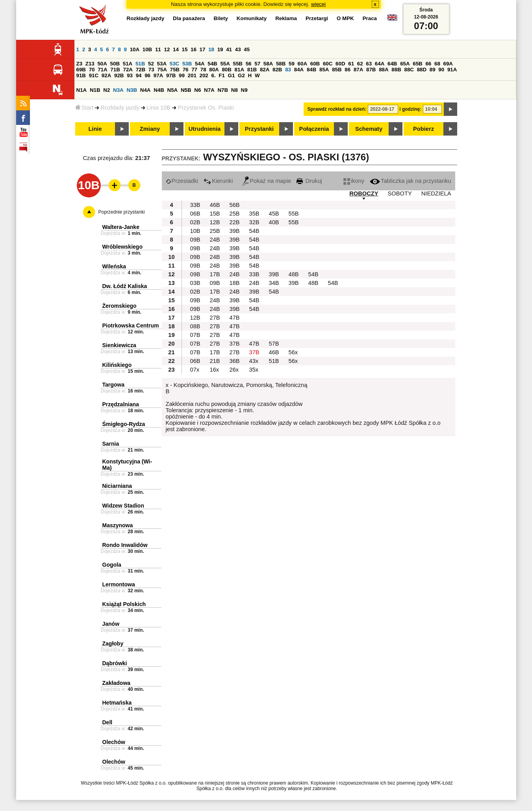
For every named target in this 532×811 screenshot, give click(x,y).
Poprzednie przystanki (122, 212)
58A (268, 64)
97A (158, 75)
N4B (159, 90)
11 (158, 49)
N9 (244, 90)
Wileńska (114, 266)
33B (195, 205)
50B (115, 64)
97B (171, 75)
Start (84, 108)
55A (225, 64)
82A (265, 70)
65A (405, 64)
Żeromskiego (120, 306)
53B (187, 64)
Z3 (80, 64)
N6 (197, 90)
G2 (241, 75)
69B (81, 70)
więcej (318, 4)
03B (195, 283)
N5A (173, 90)
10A (135, 49)
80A (214, 70)
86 (348, 70)
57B (274, 344)
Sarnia (111, 444)
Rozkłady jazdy (120, 108)
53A (162, 64)
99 (182, 75)
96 (147, 75)
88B (396, 70)
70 (92, 70)
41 (229, 49)
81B (252, 70)
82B (277, 70)
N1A (82, 90)
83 (288, 70)
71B (115, 70)
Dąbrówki (115, 663)
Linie (95, 129)
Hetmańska (117, 703)
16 (194, 49)
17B (215, 274)
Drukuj (309, 181)
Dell (108, 722)
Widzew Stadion (123, 506)
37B (235, 344)
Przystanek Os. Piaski (206, 108)
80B (226, 70)
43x (254, 361)
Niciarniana (117, 486)
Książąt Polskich (124, 604)
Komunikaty (252, 18)
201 (192, 75)
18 (211, 49)
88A (384, 70)
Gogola (112, 565)
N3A (118, 90)
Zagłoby (113, 644)
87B (371, 70)
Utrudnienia (205, 129)
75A (162, 70)
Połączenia (314, 129)
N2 (107, 90)
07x (195, 370)
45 (247, 49)
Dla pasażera (189, 18)
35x (254, 370)
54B (212, 64)
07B (195, 335)
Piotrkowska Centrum (131, 326)
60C (328, 64)
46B (215, 205)
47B (235, 318)
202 (204, 75)
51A (128, 64)
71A (102, 70)
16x (215, 370)
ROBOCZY (364, 193)
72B (141, 70)
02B (195, 222)
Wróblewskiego (122, 247)
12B (215, 222)
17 (203, 49)
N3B (132, 90)
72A (128, 70)
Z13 (90, 64)
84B (311, 70)
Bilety (221, 18)
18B (235, 283)
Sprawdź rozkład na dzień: (337, 109)
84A (299, 70)
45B (274, 214)
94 (139, 75)
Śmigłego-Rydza (124, 424)
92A (106, 75)
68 (437, 64)
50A (102, 64)
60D (340, 64)
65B (417, 64)
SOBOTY (400, 193)
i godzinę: (410, 109)
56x (293, 352)
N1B (95, 90)
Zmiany (150, 129)
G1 (232, 75)
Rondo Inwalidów (125, 545)
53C (174, 64)
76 (186, 70)
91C (94, 75)
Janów (111, 624)
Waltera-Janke (121, 227)
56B (235, 205)
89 (433, 70)
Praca (370, 18)
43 (238, 49)
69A (448, 64)
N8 (234, 90)
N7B (223, 90)
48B (294, 274)
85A (324, 70)
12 (167, 49)
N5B (186, 90)
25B (235, 214)
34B (274, 283)
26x (234, 370)
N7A (209, 90)
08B (195, 326)
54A (200, 64)
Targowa (114, 385)
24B (215, 240)
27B (215, 318)
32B (254, 222)
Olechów (114, 742)
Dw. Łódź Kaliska (125, 286)
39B (235, 231)
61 (351, 64)
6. (213, 75)
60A (302, 64)
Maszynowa (118, 525)
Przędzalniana (121, 404)
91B (81, 75)
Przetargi (317, 18)
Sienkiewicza (119, 345)
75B (175, 70)
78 (203, 70)
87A (358, 70)
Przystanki (259, 129)
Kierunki (218, 181)
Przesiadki (182, 181)
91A (452, 70)
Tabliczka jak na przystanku (410, 181)
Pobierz (424, 129)
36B (235, 361)
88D (422, 70)
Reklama (286, 18)
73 (151, 70)
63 (369, 64)
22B (235, 222)
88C (409, 70)
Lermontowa (119, 584)
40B (274, 222)
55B (238, 64)
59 (292, 64)
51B (140, 64)
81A (239, 70)
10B (147, 49)
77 (194, 70)
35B (254, 214)
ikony (354, 181)
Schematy (369, 129)
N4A (146, 90)
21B (215, 361)
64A (380, 64)
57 (257, 64)
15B (215, 214)
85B (337, 70)
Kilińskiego (117, 365)
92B (119, 75)
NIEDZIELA (436, 193)
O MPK (345, 18)
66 (428, 64)
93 (130, 75)
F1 (222, 75)
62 (360, 64)
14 (176, 49)
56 (249, 64)
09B (195, 240)
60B (315, 64)
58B (281, 64)
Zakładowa (117, 683)
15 (185, 49)
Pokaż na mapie (267, 181)
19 (220, 49)
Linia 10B (158, 108)
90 (441, 70)
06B (195, 214)
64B (392, 64)
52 (151, 64)
